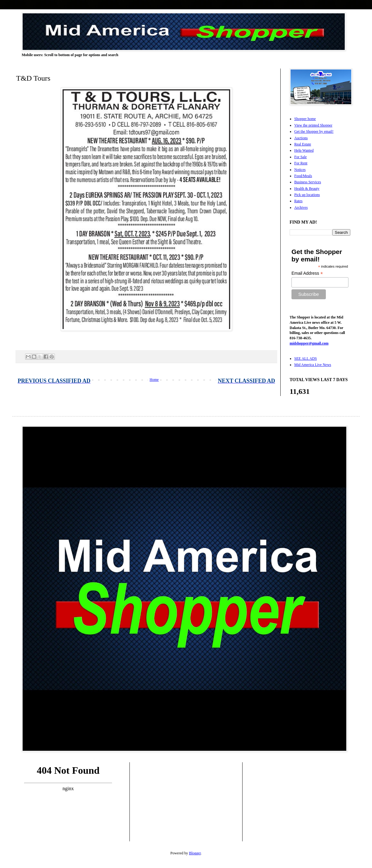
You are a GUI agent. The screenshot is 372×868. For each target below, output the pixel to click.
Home (154, 380)
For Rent (301, 163)
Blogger (195, 853)
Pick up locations (307, 195)
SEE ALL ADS (306, 358)
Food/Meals (303, 176)
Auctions (301, 138)
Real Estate (303, 144)
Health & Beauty (307, 189)
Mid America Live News (313, 365)
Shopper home (305, 119)
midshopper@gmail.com (309, 343)
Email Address (307, 273)
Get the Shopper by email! (314, 131)
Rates (298, 201)
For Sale (300, 157)
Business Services (308, 182)
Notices (300, 170)
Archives (301, 207)
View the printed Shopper (313, 125)
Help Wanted (304, 150)
